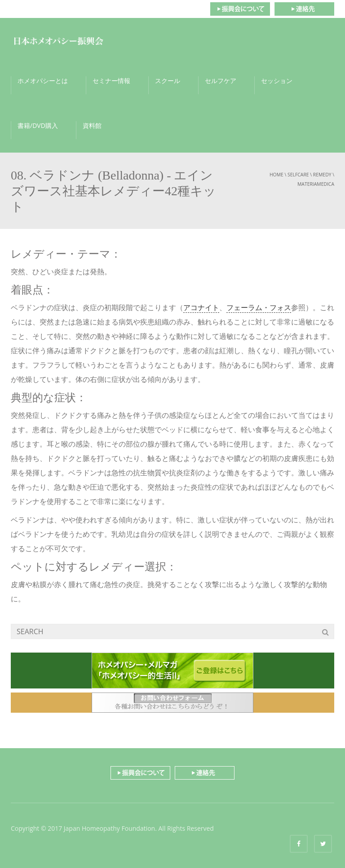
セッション (277, 81)
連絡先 (304, 9)
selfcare (298, 175)
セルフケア (221, 81)
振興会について (240, 9)
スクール (168, 81)
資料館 (92, 125)
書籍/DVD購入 (38, 125)
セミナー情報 (111, 81)
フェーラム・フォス (259, 307)
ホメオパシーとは (43, 81)
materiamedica (316, 184)
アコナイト (201, 307)
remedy (322, 175)
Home (276, 175)
